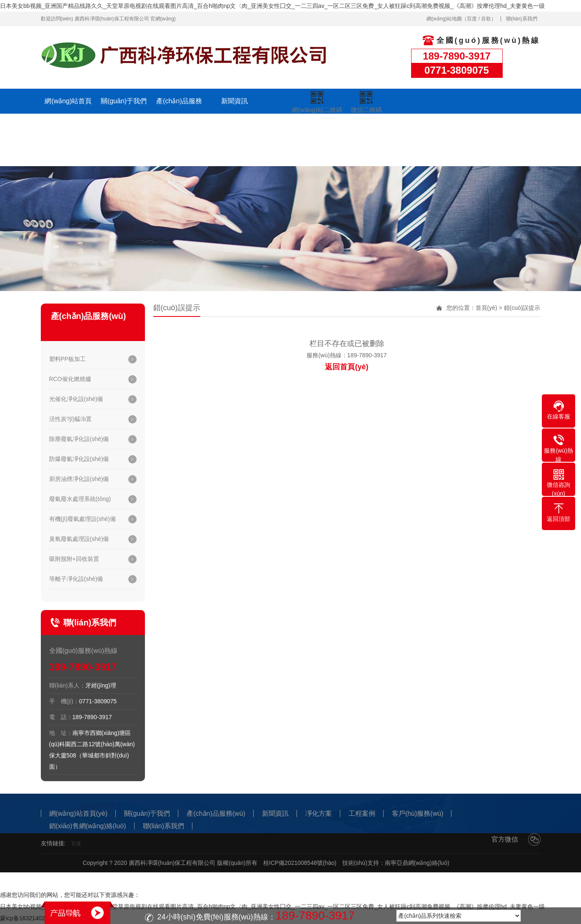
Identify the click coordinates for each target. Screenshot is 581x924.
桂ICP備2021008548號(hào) (300, 863)
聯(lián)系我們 (522, 19)
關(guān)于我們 (124, 101)
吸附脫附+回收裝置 (74, 559)
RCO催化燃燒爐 (70, 379)
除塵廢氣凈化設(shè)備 (79, 439)
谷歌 (486, 19)
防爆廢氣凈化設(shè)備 (79, 459)
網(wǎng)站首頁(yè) (68, 113)
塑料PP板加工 (68, 359)
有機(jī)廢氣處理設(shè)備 (82, 519)
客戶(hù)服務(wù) (345, 128)
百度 (472, 19)
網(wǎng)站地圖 (444, 19)
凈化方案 (234, 126)
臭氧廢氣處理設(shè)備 (79, 539)
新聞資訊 (234, 101)
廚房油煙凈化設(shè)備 (79, 479)
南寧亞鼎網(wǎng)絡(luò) (417, 863)
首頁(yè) (486, 308)
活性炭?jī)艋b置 (70, 419)
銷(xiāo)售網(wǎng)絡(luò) (400, 141)
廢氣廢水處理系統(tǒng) (80, 499)
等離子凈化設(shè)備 (76, 579)
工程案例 (290, 128)
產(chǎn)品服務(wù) (179, 113)
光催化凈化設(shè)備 (76, 399)
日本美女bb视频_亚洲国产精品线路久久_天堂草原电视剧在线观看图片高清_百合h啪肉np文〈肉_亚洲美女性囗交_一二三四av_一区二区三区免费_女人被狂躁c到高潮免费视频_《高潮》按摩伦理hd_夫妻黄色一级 (272, 6)
